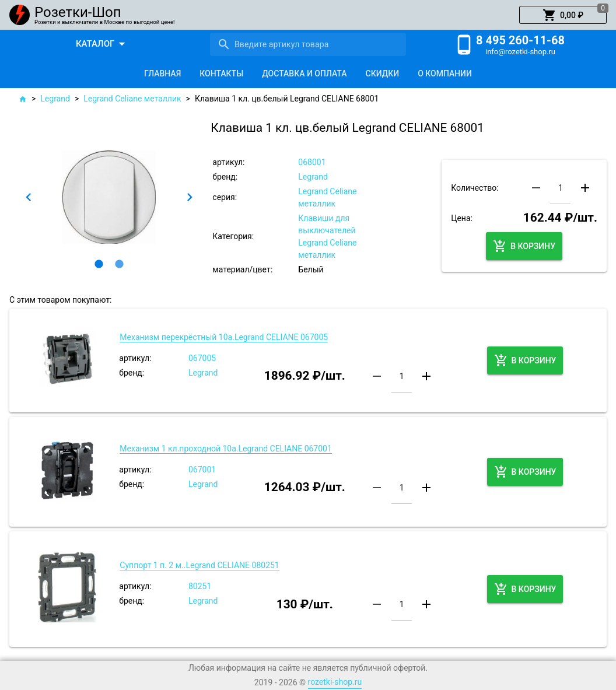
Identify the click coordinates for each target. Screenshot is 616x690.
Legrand (55, 99)
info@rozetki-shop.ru (520, 52)
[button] (563, 15)
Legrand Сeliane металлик (132, 99)
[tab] (162, 73)
